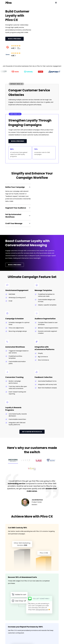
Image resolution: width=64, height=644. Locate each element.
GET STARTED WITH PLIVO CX (32, 432)
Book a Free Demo (14, 39)
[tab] (13, 461)
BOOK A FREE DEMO (15, 265)
